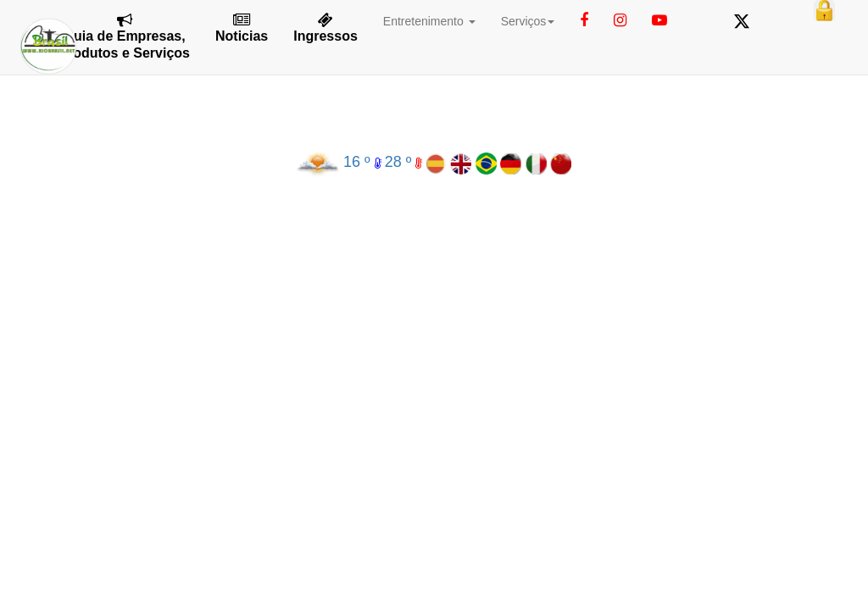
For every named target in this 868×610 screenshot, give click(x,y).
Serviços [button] (528, 21)
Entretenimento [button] (429, 21)
